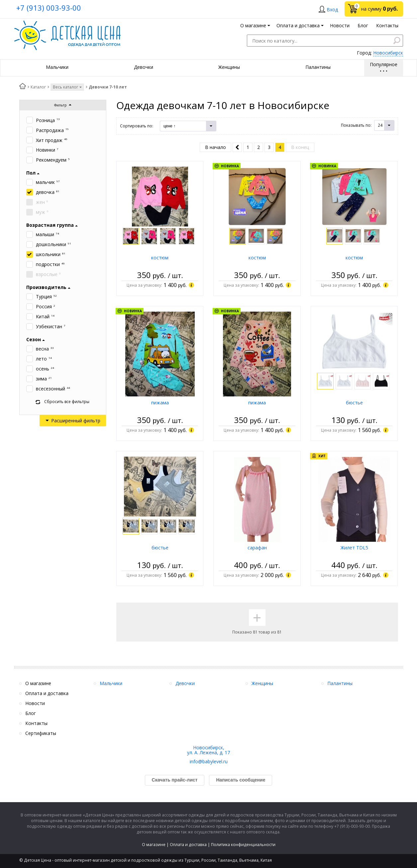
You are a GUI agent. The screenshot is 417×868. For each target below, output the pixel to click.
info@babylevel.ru (209, 761)
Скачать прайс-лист (175, 780)
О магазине (154, 845)
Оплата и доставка (188, 845)
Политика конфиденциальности (243, 845)
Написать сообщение (241, 780)
